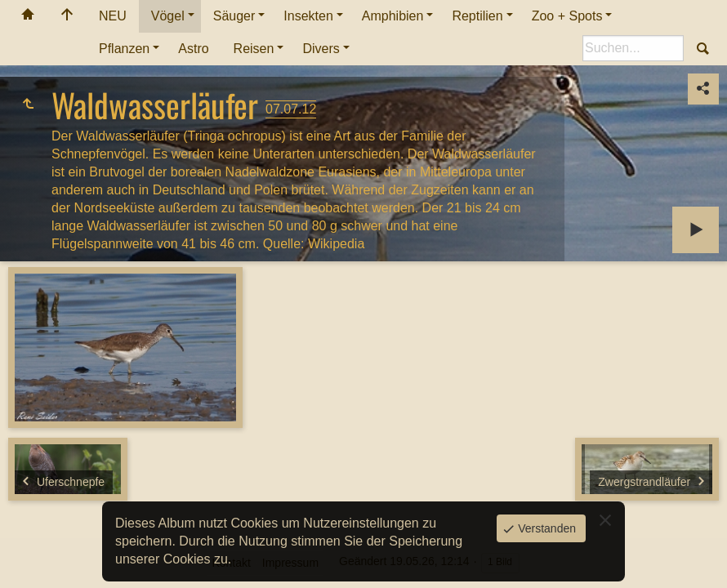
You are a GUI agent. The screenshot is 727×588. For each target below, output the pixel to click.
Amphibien (393, 16)
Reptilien (477, 16)
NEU (113, 16)
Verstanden (545, 528)
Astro (193, 49)
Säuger (234, 16)
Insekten (308, 16)
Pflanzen (124, 49)
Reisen (254, 49)
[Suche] (633, 48)
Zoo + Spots (567, 16)
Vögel (168, 16)
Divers (321, 49)
